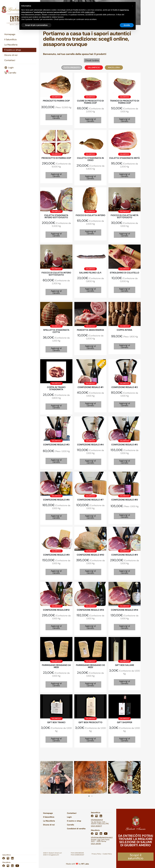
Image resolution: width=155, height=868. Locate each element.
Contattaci (10, 60)
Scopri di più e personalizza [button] (36, 25)
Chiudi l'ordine (92, 60)
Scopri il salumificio (136, 857)
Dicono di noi (11, 55)
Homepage (10, 34)
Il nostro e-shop (13, 50)
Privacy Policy (96, 854)
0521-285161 (96, 844)
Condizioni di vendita (76, 829)
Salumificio (94, 67)
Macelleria (114, 67)
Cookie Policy (107, 854)
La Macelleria (11, 45)
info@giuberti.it (97, 820)
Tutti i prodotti (72, 67)
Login (9, 68)
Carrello (10, 73)
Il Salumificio (11, 40)
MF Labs (85, 864)
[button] (89, 796)
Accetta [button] (127, 25)
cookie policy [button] (90, 12)
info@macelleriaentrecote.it (102, 837)
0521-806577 (96, 826)
